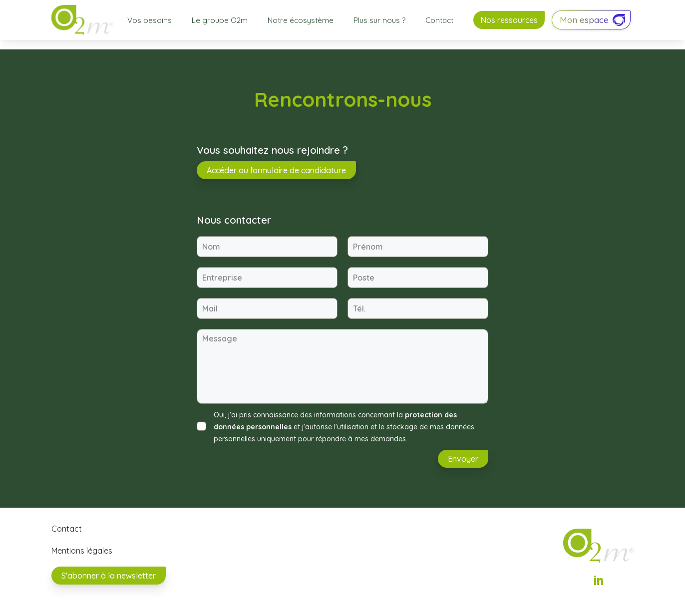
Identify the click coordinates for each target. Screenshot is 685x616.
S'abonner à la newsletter (109, 576)
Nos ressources (509, 20)
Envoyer (463, 459)
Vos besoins (150, 20)
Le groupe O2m (220, 20)
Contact (439, 20)
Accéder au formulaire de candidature (276, 170)
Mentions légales (82, 551)
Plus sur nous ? (379, 20)
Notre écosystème (301, 20)
